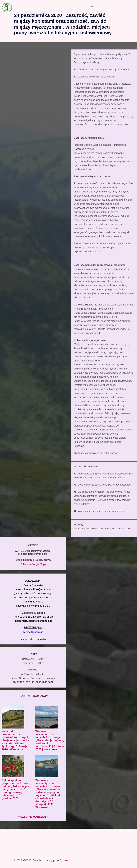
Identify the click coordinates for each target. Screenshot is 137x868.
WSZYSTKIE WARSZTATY (33, 817)
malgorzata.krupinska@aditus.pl (33, 621)
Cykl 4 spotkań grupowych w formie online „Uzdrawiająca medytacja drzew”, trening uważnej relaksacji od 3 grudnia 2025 (15, 789)
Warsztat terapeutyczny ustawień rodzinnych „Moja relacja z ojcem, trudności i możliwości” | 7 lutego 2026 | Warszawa (50, 740)
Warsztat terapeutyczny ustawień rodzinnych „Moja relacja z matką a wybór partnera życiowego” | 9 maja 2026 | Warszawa (16, 740)
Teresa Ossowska (33, 632)
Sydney (64, 860)
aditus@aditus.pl (41, 589)
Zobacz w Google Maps (33, 564)
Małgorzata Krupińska (33, 639)
